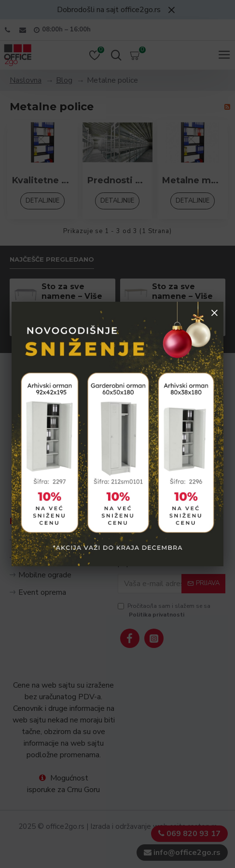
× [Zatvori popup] (214, 312)
